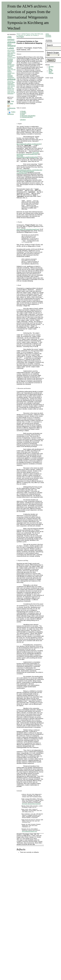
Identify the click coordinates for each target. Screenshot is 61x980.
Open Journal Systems (48, 35)
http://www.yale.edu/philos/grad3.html (28, 229)
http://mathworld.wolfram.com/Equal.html (29, 144)
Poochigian (20, 37)
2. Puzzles (23, 113)
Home (18, 34)
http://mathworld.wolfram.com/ (29, 831)
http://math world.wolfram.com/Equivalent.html (28, 153)
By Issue (51, 66)
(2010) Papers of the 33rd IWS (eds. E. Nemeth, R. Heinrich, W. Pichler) (30, 35)
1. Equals (23, 111)
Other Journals (51, 72)
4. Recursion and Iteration (28, 116)
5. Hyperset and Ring (26, 117)
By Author (50, 68)
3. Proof (22, 114)
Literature (23, 120)
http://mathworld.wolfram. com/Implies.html (29, 170)
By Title (51, 70)
